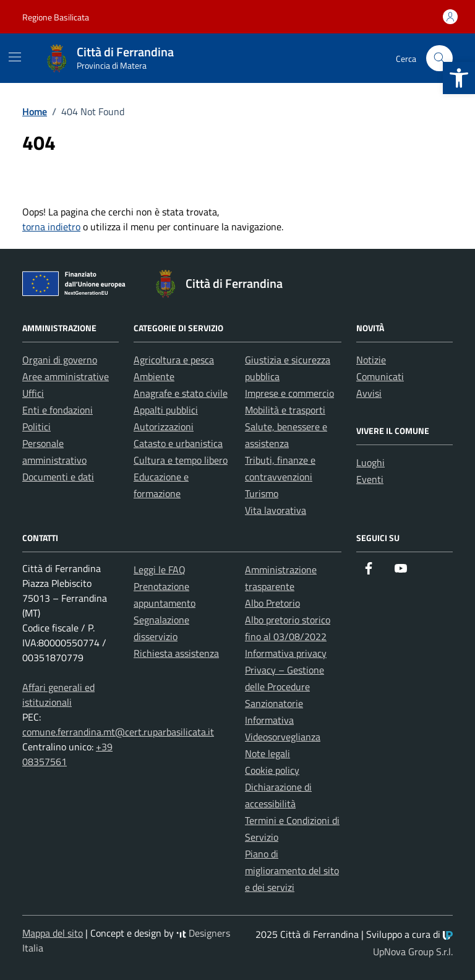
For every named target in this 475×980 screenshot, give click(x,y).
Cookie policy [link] (272, 770)
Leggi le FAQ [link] (160, 570)
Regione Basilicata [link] (56, 17)
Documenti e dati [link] (58, 477)
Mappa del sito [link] (53, 933)
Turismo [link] (262, 493)
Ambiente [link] (154, 376)
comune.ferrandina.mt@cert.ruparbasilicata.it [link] (118, 732)
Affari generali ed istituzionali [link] (58, 695)
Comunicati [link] (380, 376)
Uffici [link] (33, 393)
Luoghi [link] (370, 462)
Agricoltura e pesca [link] (174, 360)
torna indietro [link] (51, 227)
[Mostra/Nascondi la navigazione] (15, 57)
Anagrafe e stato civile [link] (181, 393)
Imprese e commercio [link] (289, 393)
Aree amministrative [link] (66, 376)
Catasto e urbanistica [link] (178, 443)
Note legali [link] (267, 753)
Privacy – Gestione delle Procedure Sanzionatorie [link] (285, 687)
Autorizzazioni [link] (164, 427)
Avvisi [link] (369, 393)
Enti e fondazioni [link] (58, 410)
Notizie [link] (371, 360)
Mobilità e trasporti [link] (285, 410)
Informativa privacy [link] (286, 653)
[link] (459, 78)
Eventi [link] (370, 479)
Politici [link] (36, 427)
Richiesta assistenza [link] (176, 653)
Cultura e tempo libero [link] (181, 460)
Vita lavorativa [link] (276, 510)
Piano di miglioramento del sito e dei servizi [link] (292, 870)
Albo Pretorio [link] (272, 603)
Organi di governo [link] (60, 360)
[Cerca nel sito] (439, 59)
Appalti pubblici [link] (166, 410)
